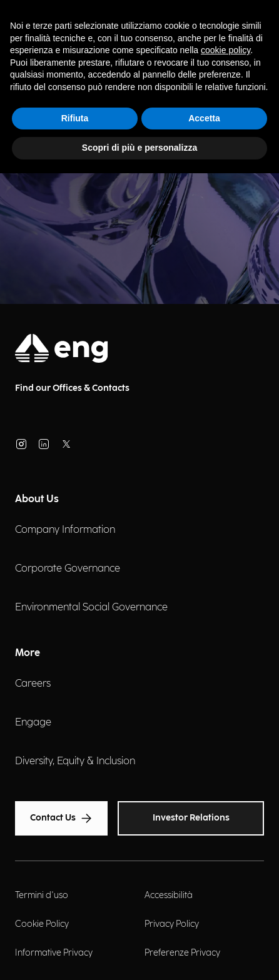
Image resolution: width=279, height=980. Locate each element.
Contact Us (61, 818)
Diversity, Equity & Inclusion (75, 761)
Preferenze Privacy (182, 953)
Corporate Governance (68, 569)
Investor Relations (191, 818)
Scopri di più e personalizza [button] (139, 148)
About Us (37, 499)
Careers (33, 684)
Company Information (65, 530)
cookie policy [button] (226, 50)
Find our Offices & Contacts (72, 388)
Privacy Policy (172, 924)
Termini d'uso (42, 895)
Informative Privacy (54, 953)
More (28, 653)
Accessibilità (169, 895)
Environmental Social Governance (91, 608)
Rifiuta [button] (75, 118)
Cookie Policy (42, 924)
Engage (33, 723)
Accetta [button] (204, 118)
